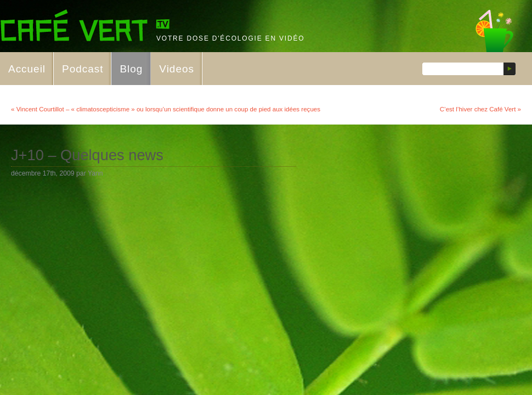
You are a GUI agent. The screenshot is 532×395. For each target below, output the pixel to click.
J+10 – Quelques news (87, 155)
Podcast (83, 69)
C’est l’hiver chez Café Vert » (480, 109)
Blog (131, 69)
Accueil (27, 69)
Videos (177, 69)
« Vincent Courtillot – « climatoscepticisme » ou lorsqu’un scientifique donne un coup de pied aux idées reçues (166, 109)
